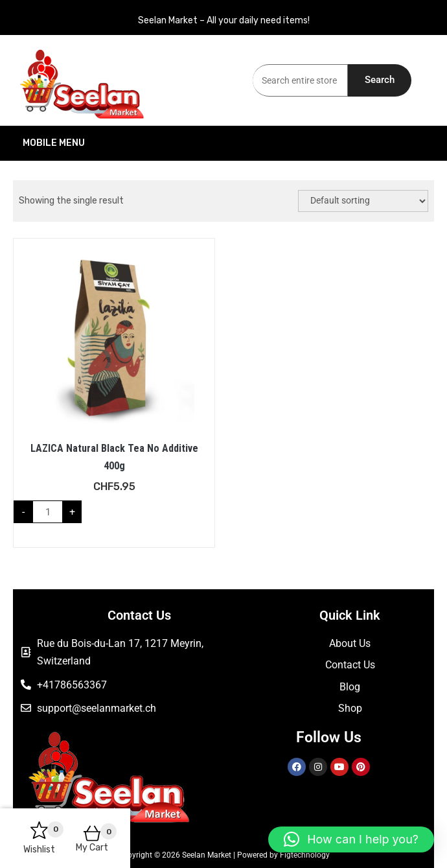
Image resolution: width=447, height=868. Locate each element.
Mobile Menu (118, 143)
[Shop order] (363, 201)
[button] (351, 839)
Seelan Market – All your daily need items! (224, 20)
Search (380, 80)
